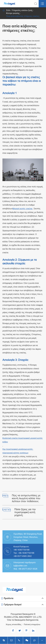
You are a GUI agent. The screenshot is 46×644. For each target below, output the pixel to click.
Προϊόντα (9, 598)
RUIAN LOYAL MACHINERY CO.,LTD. (23, 617)
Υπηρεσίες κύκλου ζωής (22, 10)
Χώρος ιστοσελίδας (14, 624)
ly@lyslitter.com (20, 566)
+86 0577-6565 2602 (23, 556)
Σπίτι (8, 10)
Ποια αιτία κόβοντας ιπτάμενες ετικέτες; (23, 16)
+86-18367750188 (26, 553)
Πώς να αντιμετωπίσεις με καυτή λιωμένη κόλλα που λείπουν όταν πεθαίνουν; (26, 498)
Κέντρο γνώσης (13, 13)
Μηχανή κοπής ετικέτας (23, 209)
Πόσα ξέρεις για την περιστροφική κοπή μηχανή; (25, 512)
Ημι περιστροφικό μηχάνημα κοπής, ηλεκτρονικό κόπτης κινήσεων (18, 451)
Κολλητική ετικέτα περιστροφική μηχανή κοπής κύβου (23, 440)
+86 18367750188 (21, 550)
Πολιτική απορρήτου (32, 624)
